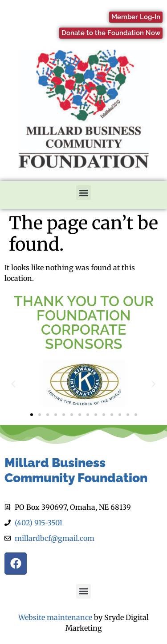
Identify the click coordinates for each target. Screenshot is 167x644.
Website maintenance (55, 617)
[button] (83, 193)
